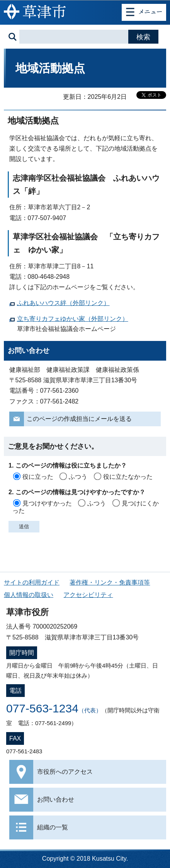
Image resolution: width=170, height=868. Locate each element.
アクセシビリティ (88, 595)
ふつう (78, 477)
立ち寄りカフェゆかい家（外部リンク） (73, 319)
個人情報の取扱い (29, 595)
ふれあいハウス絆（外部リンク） (63, 303)
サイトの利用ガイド (32, 582)
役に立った (38, 477)
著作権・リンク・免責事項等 (110, 582)
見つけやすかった (47, 503)
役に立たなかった (128, 477)
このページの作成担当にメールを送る (79, 419)
